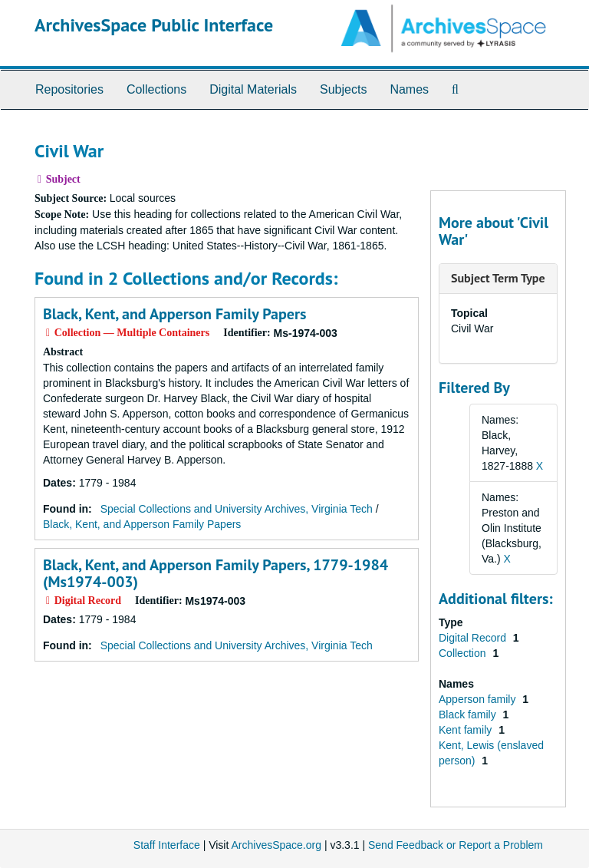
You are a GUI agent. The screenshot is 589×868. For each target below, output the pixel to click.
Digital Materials (253, 89)
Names (409, 89)
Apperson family (479, 699)
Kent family (467, 730)
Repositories (69, 89)
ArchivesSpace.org (276, 845)
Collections (156, 89)
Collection (464, 653)
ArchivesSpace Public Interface (154, 25)
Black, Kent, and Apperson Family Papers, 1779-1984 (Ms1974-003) (216, 573)
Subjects (343, 89)
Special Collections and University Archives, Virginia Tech (237, 509)
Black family (469, 715)
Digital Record (474, 638)
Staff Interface (167, 845)
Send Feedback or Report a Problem (456, 845)
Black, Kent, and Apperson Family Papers (174, 314)
